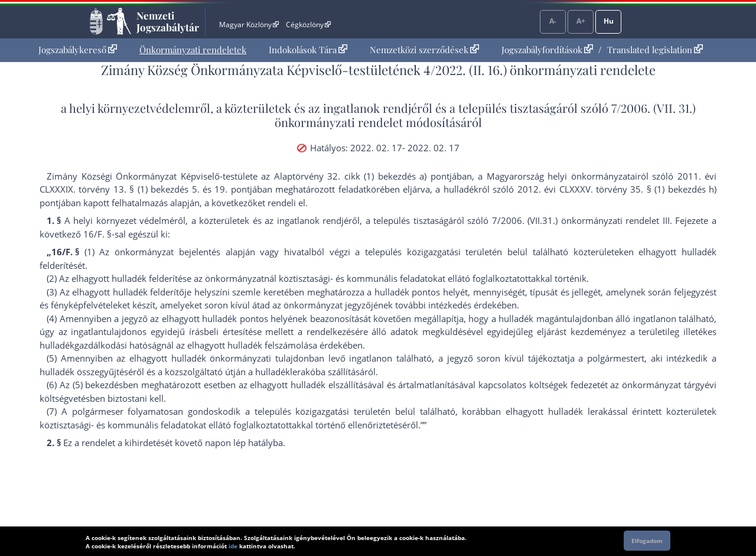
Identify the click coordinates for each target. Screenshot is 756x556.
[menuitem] (78, 50)
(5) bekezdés (98, 385)
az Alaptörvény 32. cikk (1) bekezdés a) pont (355, 176)
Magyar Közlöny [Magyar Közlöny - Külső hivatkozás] (249, 25)
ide (233, 546)
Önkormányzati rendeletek (193, 50)
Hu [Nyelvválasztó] (609, 21)
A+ (581, 21)
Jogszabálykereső (78, 50)
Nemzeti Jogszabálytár (168, 21)
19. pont (232, 189)
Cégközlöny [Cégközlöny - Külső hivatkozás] (308, 25)
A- (553, 21)
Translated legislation (655, 50)
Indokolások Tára (308, 50)
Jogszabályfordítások (547, 50)
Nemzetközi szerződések (424, 50)
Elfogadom (647, 541)
